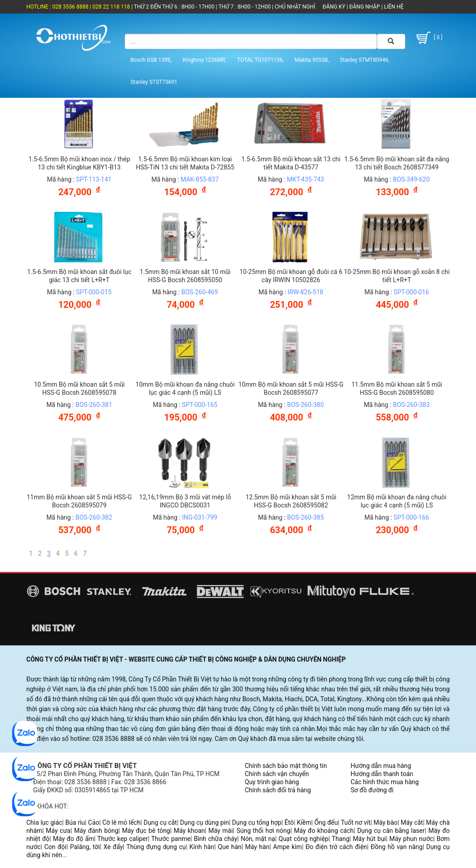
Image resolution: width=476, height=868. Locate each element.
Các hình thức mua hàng (385, 782)
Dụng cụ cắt (160, 822)
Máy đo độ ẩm (73, 839)
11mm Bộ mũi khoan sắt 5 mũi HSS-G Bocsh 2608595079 (79, 501)
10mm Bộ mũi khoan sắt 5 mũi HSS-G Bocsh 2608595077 (291, 388)
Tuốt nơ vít (356, 822)
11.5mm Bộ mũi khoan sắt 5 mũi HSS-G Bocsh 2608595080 (397, 388)
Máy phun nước (411, 839)
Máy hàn (257, 847)
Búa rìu (75, 822)
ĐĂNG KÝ (334, 7)
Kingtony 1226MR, (205, 60)
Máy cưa (58, 831)
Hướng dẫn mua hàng (381, 766)
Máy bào (385, 822)
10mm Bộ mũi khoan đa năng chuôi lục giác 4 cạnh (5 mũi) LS (185, 388)
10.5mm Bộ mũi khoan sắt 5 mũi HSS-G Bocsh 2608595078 (79, 388)
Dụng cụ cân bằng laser (391, 831)
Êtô (289, 822)
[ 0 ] (428, 38)
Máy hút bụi (369, 839)
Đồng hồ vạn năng (397, 847)
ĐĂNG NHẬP (365, 7)
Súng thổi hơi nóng (263, 831)
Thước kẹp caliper (122, 839)
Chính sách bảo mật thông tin (286, 766)
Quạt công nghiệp (304, 839)
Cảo (94, 822)
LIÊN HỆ (393, 7)
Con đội (55, 847)
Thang (341, 839)
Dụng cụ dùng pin (204, 822)
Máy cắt (412, 822)
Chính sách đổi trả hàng (278, 790)
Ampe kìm (287, 847)
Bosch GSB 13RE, (151, 60)
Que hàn (230, 847)
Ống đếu (326, 822)
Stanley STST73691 (154, 82)
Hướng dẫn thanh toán (382, 774)
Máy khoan (189, 831)
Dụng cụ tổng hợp (257, 822)
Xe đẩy (113, 847)
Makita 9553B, (312, 60)
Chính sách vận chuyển (277, 774)
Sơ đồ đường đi (372, 790)
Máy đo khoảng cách (324, 831)
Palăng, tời (85, 847)
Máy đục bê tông (146, 831)
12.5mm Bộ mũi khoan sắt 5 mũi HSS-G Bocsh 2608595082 (291, 501)
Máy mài (221, 831)
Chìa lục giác (45, 822)
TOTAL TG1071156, (261, 60)
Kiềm (304, 822)
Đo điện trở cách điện (336, 847)
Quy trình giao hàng (272, 782)
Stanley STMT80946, (364, 60)
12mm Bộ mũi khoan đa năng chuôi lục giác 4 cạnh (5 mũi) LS (397, 501)
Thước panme (171, 839)
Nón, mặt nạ (258, 839)
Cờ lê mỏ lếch (121, 822)
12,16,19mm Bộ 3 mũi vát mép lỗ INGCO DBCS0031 (185, 501)
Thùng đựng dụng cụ (156, 847)
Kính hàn (202, 847)
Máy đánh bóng (96, 831)
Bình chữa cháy (215, 839)
